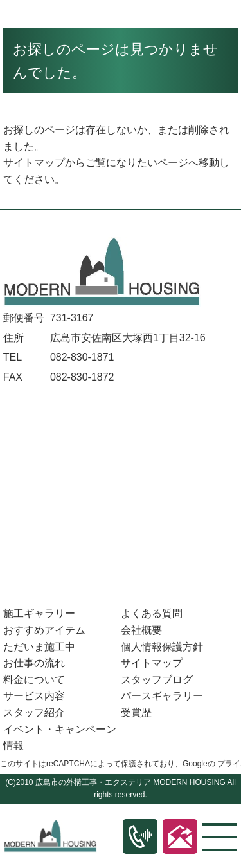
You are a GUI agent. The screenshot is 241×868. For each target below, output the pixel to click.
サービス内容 (34, 696)
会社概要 (141, 630)
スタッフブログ (157, 680)
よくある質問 (152, 613)
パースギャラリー (162, 696)
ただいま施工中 (39, 647)
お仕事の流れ (34, 663)
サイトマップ (34, 163)
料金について (34, 680)
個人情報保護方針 (162, 647)
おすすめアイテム (44, 630)
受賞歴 (136, 712)
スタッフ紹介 (34, 712)
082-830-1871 (82, 357)
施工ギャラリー (39, 613)
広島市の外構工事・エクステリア (93, 782)
